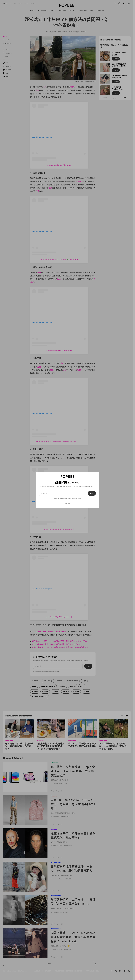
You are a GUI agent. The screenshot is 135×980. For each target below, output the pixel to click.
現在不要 (68, 504)
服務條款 (72, 499)
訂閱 (92, 493)
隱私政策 (77, 499)
